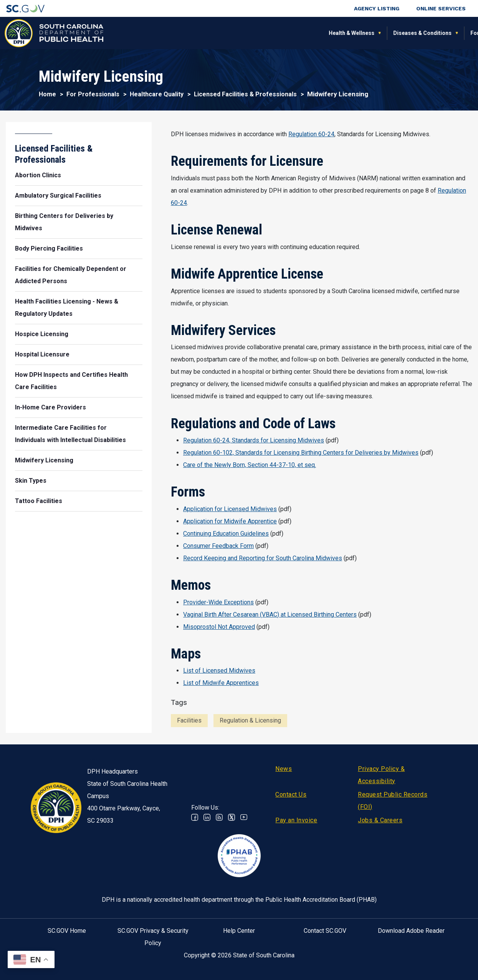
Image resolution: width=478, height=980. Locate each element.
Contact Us (291, 794)
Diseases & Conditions (207, 33)
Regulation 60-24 (311, 134)
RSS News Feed (219, 817)
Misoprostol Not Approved (219, 627)
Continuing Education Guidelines (226, 534)
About (382, 33)
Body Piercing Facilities (49, 248)
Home (47, 94)
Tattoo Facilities (39, 501)
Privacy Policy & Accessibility (381, 775)
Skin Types (31, 481)
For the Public (273, 33)
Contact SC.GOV (325, 931)
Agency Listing (377, 8)
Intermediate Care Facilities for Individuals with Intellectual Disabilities (70, 434)
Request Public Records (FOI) (393, 801)
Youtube (244, 817)
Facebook (195, 817)
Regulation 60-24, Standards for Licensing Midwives (254, 440)
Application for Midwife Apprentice (230, 521)
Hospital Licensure (42, 354)
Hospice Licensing (42, 334)
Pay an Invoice (296, 820)
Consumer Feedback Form (218, 546)
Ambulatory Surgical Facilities (58, 196)
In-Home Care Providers (50, 407)
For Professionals (332, 33)
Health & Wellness (136, 33)
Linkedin (207, 817)
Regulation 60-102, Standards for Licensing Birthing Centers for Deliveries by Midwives (301, 453)
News (284, 769)
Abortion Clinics (38, 175)
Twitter (232, 817)
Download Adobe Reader (411, 931)
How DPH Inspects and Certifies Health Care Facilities (71, 381)
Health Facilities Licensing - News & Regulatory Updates (67, 308)
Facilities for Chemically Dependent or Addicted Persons (71, 275)
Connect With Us (429, 33)
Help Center (239, 931)
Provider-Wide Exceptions (218, 602)
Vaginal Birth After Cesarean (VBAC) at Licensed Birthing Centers (270, 615)
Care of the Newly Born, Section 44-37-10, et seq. (250, 465)
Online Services (441, 8)
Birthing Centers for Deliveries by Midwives (64, 222)
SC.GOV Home (67, 931)
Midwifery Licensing (44, 460)
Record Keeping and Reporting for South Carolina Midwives (263, 558)
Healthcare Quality (157, 94)
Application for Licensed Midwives (230, 509)
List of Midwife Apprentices (221, 683)
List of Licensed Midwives (219, 671)
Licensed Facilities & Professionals (245, 94)
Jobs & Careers (380, 820)
